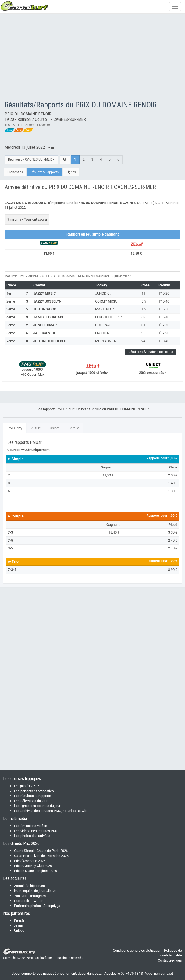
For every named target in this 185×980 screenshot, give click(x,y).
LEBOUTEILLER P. (108, 317)
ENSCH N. (103, 333)
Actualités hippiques (29, 886)
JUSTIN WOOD (45, 309)
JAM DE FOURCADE (49, 317)
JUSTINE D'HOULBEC (50, 341)
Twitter (37, 901)
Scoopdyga (52, 906)
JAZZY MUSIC (45, 293)
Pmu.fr (19, 921)
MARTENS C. (105, 309)
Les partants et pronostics (34, 791)
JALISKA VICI (44, 333)
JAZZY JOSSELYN (47, 301)
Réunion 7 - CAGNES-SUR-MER (31, 159)
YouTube (21, 896)
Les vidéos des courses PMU (36, 831)
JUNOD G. (103, 293)
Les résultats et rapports (33, 796)
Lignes (71, 172)
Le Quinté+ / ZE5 (27, 786)
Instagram (38, 896)
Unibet (55, 428)
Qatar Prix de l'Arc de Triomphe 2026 (41, 856)
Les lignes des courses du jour (37, 806)
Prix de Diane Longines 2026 (35, 871)
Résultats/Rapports (45, 172)
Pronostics (15, 172)
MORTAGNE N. (106, 341)
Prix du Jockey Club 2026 (33, 866)
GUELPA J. (103, 325)
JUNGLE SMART (46, 325)
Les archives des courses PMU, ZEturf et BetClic (51, 811)
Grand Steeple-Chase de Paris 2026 (41, 851)
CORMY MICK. (106, 301)
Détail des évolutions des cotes (151, 352)
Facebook (22, 901)
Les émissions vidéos (31, 826)
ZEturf (36, 428)
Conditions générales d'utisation (137, 950)
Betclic (74, 428)
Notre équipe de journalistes (35, 891)
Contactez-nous (170, 960)
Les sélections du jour (31, 801)
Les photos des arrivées (32, 836)
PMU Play (15, 428)
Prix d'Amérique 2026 (30, 861)
